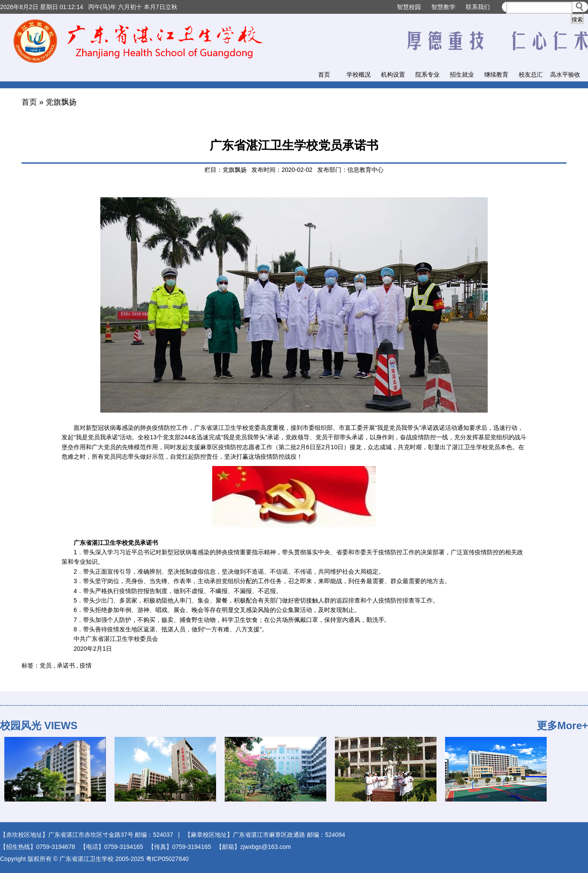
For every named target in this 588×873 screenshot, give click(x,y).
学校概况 (359, 75)
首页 (324, 75)
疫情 (86, 665)
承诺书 (66, 665)
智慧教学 (443, 7)
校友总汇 (531, 75)
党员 (46, 665)
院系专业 (427, 75)
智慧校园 (409, 7)
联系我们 (478, 7)
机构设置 (393, 75)
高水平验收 (565, 75)
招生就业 (462, 75)
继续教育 (496, 75)
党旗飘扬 (61, 102)
